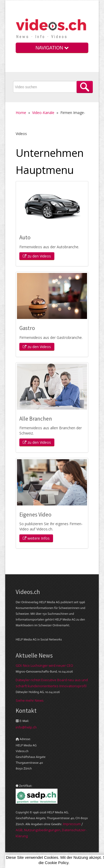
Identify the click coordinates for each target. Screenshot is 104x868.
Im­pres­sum (72, 824)
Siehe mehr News (30, 700)
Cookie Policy (57, 863)
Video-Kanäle (43, 113)
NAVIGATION (52, 48)
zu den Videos (37, 256)
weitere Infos (36, 538)
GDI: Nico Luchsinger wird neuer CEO (44, 665)
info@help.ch (26, 727)
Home (21, 113)
